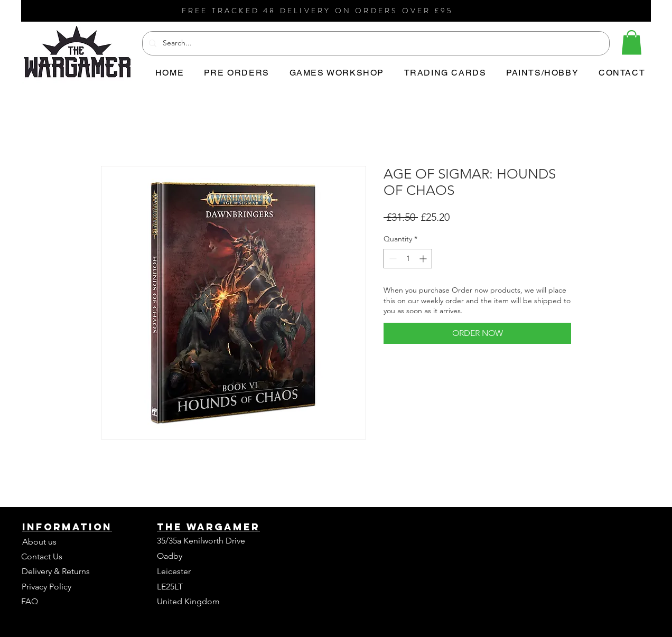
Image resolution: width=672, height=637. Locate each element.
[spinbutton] (408, 259)
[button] (632, 43)
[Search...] (375, 43)
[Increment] (424, 259)
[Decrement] (392, 259)
